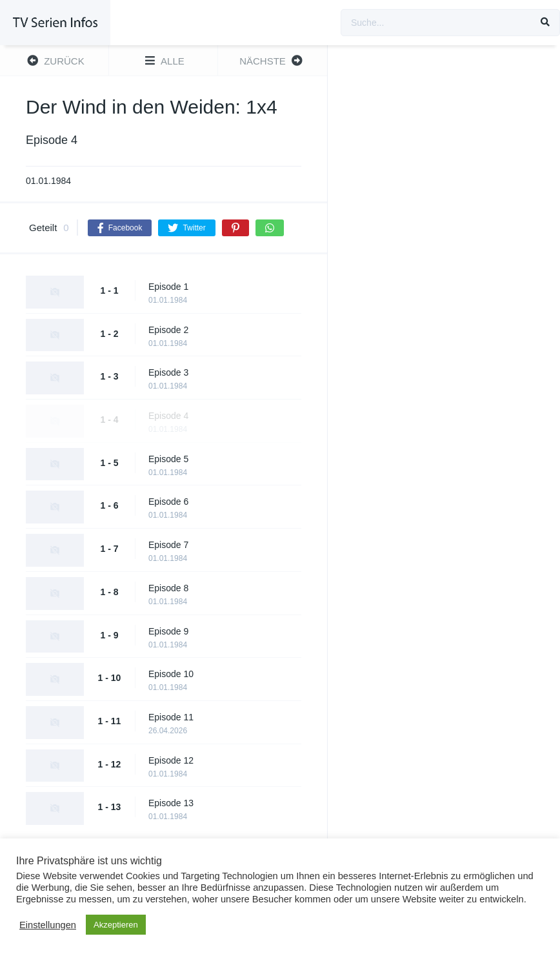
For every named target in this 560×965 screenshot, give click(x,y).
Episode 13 (171, 803)
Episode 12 (171, 760)
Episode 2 (168, 330)
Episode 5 (168, 459)
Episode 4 (168, 416)
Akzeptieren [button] (116, 925)
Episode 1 (168, 287)
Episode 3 (168, 372)
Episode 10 (171, 674)
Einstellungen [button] (48, 925)
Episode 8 (168, 588)
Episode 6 (168, 502)
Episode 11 (171, 717)
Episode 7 (168, 545)
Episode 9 (168, 631)
